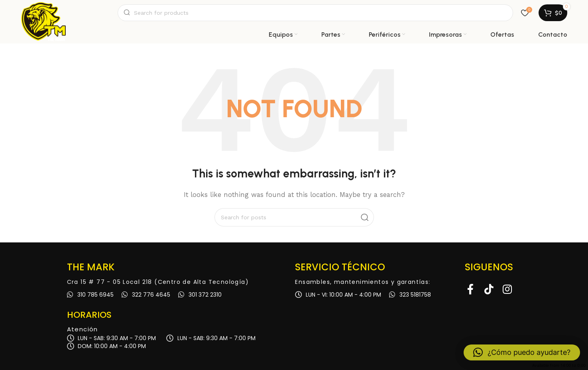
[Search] (315, 13)
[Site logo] (43, 13)
